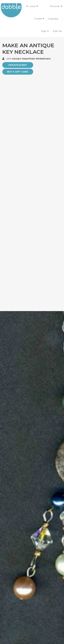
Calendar (53, 19)
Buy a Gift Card (18, 72)
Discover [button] (56, 6)
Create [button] (39, 19)
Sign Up (58, 31)
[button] (32, 6)
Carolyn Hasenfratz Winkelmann (31, 59)
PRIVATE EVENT (18, 65)
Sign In (45, 31)
